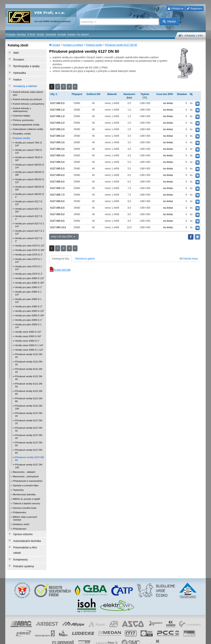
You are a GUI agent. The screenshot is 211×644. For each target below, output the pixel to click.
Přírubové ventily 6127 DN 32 (29, 424)
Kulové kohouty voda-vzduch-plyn (28, 88)
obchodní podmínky (69, 639)
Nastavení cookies (48, 639)
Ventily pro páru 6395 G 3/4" (30, 310)
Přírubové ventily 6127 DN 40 (29, 431)
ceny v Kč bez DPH (62, 237)
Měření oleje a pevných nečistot (25, 513)
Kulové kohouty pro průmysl (27, 94)
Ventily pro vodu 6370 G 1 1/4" (28, 255)
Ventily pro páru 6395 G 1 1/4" (28, 320)
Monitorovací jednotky (24, 489)
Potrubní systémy (21, 551)
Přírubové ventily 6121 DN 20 (29, 350)
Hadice (16, 75)
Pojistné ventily (94, 45)
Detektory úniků (21, 519)
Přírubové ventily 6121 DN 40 (29, 372)
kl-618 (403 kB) (60, 270)
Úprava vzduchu (21, 528)
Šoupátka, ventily (22, 128)
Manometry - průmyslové (26, 471)
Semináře (51, 35)
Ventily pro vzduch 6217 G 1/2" (29, 197)
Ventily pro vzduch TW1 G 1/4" (28, 138)
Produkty (11, 35)
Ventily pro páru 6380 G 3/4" (30, 277)
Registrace (195, 9)
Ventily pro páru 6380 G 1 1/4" (28, 287)
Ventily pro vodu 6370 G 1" (29, 249)
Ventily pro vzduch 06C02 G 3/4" (30, 182)
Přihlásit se (176, 9)
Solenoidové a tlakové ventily (28, 123)
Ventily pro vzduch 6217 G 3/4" (29, 205)
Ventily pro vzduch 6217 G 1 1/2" (30, 227)
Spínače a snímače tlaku (26, 480)
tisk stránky (177, 639)
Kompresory (18, 545)
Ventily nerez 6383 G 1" (27, 335)
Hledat (169, 21)
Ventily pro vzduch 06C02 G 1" (30, 190)
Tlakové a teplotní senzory (27, 498)
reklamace (113, 639)
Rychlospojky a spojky (24, 64)
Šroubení (17, 58)
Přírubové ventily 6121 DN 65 (29, 387)
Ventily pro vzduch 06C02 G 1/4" (30, 160)
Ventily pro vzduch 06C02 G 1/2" (30, 175)
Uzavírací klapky (22, 110)
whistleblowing (128, 639)
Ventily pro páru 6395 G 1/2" (30, 305)
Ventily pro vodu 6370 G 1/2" (30, 240)
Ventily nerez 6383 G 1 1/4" (29, 340)
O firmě (31, 35)
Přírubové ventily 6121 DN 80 (29, 394)
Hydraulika (18, 70)
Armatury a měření (73, 45)
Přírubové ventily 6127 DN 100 (29, 460)
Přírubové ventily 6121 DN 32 (29, 365)
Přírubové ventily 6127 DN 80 (121, 45)
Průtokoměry (20, 507)
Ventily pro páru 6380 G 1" (29, 282)
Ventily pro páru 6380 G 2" (29, 301)
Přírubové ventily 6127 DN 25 (29, 416)
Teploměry (18, 484)
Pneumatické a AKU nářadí (27, 540)
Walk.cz (31, 639)
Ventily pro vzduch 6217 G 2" (29, 234)
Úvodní (56, 45)
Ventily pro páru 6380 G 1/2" (30, 273)
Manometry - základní (24, 466)
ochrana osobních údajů (93, 639)
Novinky (21, 35)
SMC (15, 53)
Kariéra (72, 35)
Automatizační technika (25, 534)
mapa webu (163, 639)
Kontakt (62, 35)
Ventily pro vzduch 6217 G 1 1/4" (30, 219)
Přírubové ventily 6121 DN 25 (29, 357)
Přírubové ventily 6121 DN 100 (29, 401)
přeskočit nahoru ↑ (194, 639)
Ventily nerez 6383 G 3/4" (28, 331)
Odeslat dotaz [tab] (189, 259)
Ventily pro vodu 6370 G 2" (29, 268)
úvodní (152, 639)
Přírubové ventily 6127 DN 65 (29, 446)
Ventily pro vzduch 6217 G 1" (29, 212)
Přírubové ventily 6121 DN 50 (29, 379)
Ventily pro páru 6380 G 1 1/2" (28, 295)
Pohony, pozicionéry (23, 114)
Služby (41, 35)
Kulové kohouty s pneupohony (29, 98)
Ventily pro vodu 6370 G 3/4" (30, 244)
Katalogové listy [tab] (60, 259)
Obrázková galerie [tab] (85, 259)
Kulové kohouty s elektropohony (22, 104)
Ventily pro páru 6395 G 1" (29, 314)
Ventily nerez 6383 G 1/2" (28, 326)
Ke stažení (83, 35)
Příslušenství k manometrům (28, 475)
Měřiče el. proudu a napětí (27, 493)
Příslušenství (20, 523)
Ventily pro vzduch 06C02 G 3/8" (30, 168)
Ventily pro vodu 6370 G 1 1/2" (28, 262)
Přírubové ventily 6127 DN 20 (29, 409)
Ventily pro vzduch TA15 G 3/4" (29, 153)
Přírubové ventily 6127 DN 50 (29, 438)
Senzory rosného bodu (25, 502)
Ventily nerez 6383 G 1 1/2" (29, 344)
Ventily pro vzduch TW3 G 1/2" (28, 146)
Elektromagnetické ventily (26, 119)
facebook (142, 639)
